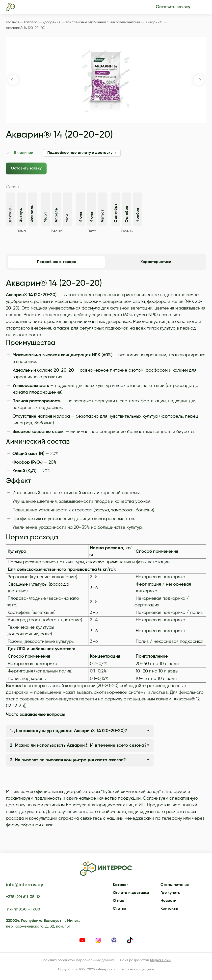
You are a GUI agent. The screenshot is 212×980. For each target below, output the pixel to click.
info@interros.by (25, 885)
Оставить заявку (173, 7)
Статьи (119, 909)
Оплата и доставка (131, 893)
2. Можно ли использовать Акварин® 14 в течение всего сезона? (78, 745)
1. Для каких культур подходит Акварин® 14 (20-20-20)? (68, 731)
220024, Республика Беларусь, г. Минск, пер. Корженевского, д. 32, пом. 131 (43, 924)
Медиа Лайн (160, 960)
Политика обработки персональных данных (78, 960)
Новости (168, 901)
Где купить (170, 893)
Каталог (121, 885)
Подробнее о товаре (56, 262)
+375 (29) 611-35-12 (23, 897)
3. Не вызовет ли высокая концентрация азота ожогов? (68, 760)
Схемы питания (175, 885)
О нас (119, 901)
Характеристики (156, 262)
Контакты (169, 909)
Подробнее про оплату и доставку (80, 153)
